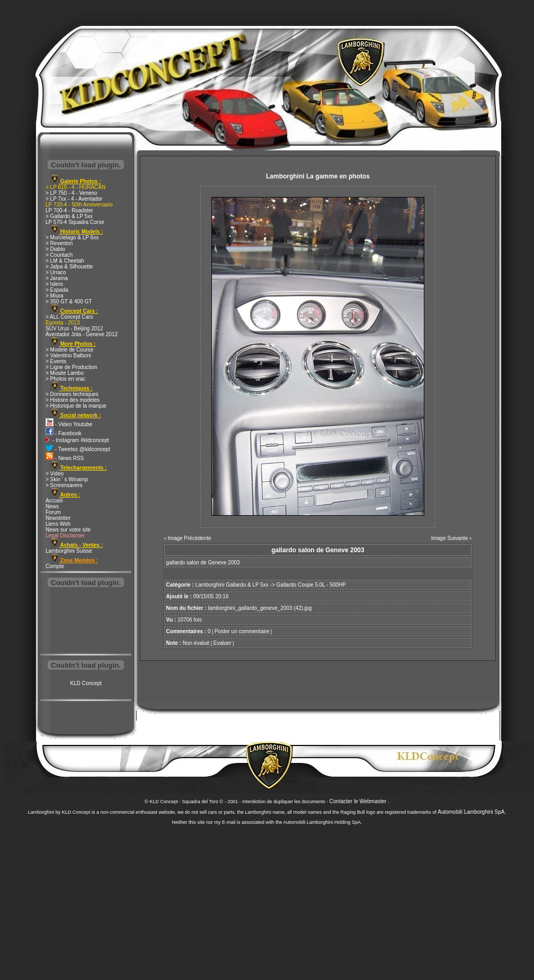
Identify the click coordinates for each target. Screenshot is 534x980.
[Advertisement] (86, 622)
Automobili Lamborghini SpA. (472, 812)
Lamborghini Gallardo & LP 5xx (232, 585)
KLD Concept (86, 683)
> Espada (57, 290)
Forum (53, 512)
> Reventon (59, 243)
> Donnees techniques (72, 394)
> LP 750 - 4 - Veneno (71, 193)
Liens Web (58, 524)
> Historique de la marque (76, 406)
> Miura (55, 296)
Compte (55, 566)
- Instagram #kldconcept (77, 440)
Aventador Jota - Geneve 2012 (82, 334)
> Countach (59, 255)
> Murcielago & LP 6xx (72, 237)
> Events (56, 361)
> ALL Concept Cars (69, 317)
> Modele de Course (69, 350)
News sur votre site (68, 530)
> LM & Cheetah (65, 261)
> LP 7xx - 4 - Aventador (74, 199)
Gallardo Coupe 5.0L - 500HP (311, 585)
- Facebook (64, 433)
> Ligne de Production (72, 367)
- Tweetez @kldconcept (78, 449)
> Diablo (55, 249)
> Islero (54, 284)
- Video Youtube (69, 424)
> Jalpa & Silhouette (69, 267)
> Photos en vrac (65, 379)
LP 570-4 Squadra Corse (75, 222)
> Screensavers (64, 485)
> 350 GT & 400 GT (69, 302)
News (52, 506)
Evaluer (222, 643)
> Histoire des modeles (73, 400)
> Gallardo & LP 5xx (69, 216)
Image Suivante (450, 538)
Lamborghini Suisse (69, 551)
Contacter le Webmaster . (359, 801)
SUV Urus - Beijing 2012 (74, 329)
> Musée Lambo (65, 373)
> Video (55, 474)
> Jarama (57, 278)
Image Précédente (190, 538)
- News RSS (65, 458)
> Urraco (56, 272)
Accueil (54, 501)
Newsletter (58, 518)
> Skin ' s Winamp (67, 479)
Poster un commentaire (242, 631)
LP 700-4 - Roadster (69, 210)
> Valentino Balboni (68, 356)
